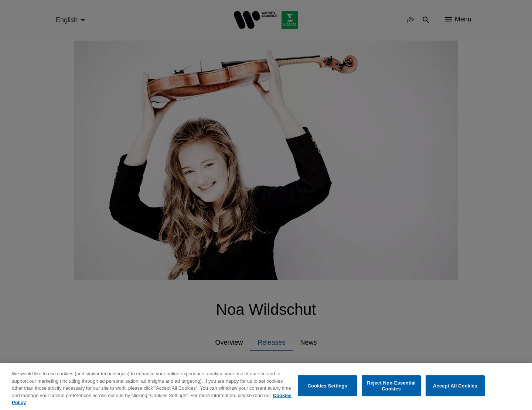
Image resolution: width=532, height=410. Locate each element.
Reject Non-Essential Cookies (391, 386)
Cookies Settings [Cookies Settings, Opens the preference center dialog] (328, 386)
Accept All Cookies (455, 386)
